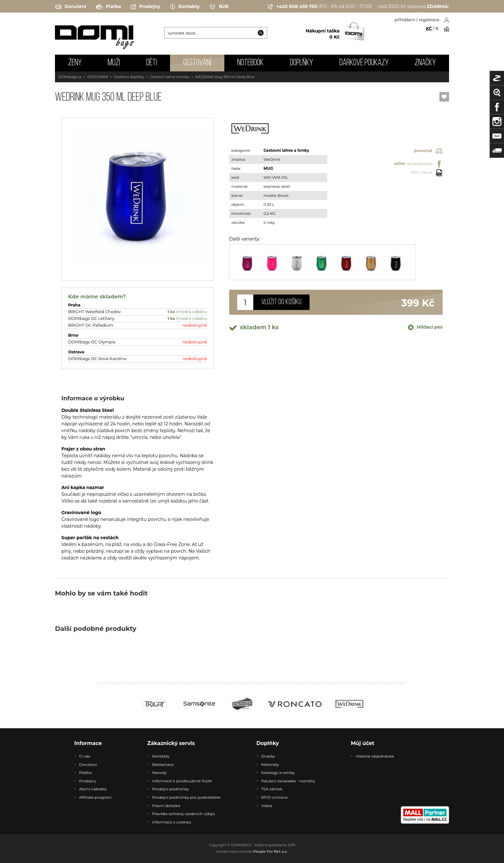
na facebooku (418, 164)
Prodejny (146, 7)
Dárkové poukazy (364, 63)
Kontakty (185, 7)
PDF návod (427, 173)
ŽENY (75, 63)
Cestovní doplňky (129, 77)
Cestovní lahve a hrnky (170, 77)
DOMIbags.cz (70, 77)
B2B (219, 7)
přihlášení (405, 20)
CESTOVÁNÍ (197, 63)
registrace (429, 20)
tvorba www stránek (252, 851)
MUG (268, 168)
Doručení (71, 7)
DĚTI (152, 63)
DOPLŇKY (301, 63)
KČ (429, 28)
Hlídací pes (425, 327)
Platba (108, 7)
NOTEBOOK (250, 63)
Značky (425, 63)
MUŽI (114, 63)
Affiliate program (95, 797)
